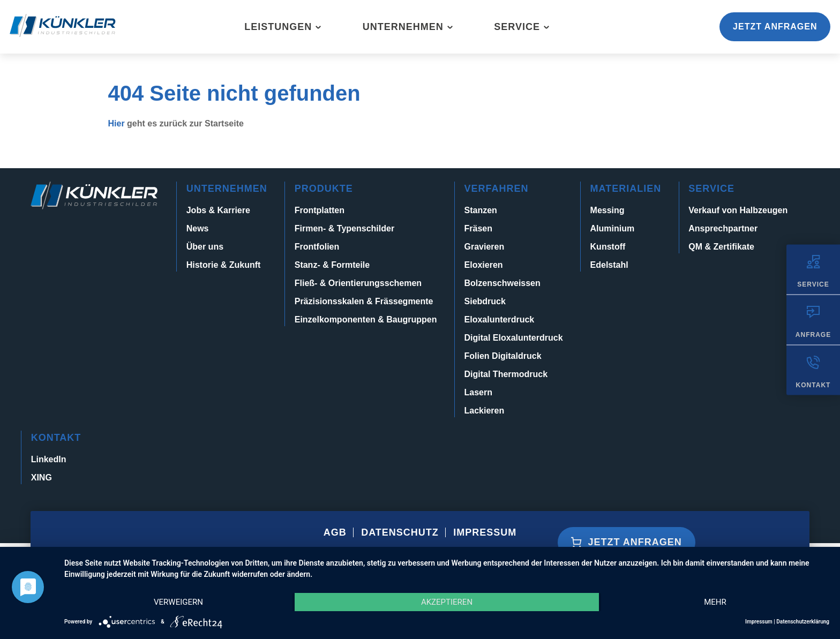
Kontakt (56, 438)
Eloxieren (484, 265)
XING (42, 478)
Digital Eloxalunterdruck (514, 338)
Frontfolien (317, 247)
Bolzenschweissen (502, 283)
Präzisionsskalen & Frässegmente (364, 301)
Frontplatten (320, 210)
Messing (607, 210)
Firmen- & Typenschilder (344, 228)
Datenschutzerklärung (803, 622)
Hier (117, 123)
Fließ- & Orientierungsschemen (358, 283)
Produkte (324, 189)
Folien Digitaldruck (503, 356)
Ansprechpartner (723, 228)
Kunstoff (608, 247)
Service (517, 27)
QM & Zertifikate (721, 247)
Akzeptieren (447, 602)
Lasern (478, 392)
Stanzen (481, 210)
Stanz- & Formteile (332, 265)
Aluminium (613, 228)
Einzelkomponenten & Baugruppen (366, 319)
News (198, 228)
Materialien (626, 189)
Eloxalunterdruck (500, 319)
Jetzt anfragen (775, 27)
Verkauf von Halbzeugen (738, 210)
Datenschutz (400, 532)
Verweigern (178, 602)
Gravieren (485, 247)
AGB (335, 532)
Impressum (485, 532)
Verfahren (497, 189)
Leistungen (278, 27)
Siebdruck (485, 301)
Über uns (205, 247)
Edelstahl (609, 265)
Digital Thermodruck (506, 374)
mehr (715, 602)
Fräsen (478, 228)
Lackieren (485, 411)
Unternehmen (403, 27)
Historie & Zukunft (224, 265)
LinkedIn (49, 459)
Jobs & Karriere (218, 210)
